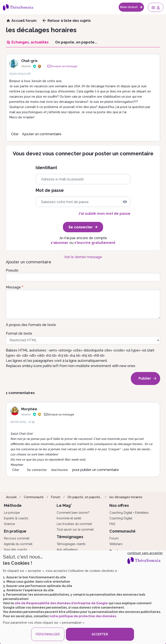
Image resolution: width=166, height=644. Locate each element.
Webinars (116, 544)
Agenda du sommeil (18, 544)
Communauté (34, 497)
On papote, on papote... (85, 497)
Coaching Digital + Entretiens (129, 513)
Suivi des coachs (16, 550)
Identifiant (46, 168)
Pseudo (12, 270)
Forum (56, 497)
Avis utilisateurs (67, 550)
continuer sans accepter (145, 553)
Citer (15, 134)
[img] (125, 202)
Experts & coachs (16, 518)
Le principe (12, 513)
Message (13, 287)
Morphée (29, 409)
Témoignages (70, 537)
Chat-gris (29, 61)
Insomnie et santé (69, 518)
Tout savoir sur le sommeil (75, 530)
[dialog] (83, 597)
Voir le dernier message (83, 257)
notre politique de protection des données (83, 616)
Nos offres (119, 505)
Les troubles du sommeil (74, 524)
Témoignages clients (71, 544)
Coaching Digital (121, 518)
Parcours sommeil (17, 538)
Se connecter (37, 470)
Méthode (13, 505)
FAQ (112, 524)
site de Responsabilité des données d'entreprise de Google (61, 603)
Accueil (11, 497)
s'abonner (60, 243)
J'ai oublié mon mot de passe (104, 214)
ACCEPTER (100, 634)
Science (9, 524)
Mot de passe (50, 190)
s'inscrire (62, 470)
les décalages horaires (126, 497)
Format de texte (19, 333)
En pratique (15, 531)
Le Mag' (64, 505)
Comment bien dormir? (73, 513)
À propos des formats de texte (31, 325)
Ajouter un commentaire (42, 134)
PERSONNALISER (48, 634)
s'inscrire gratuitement (95, 243)
